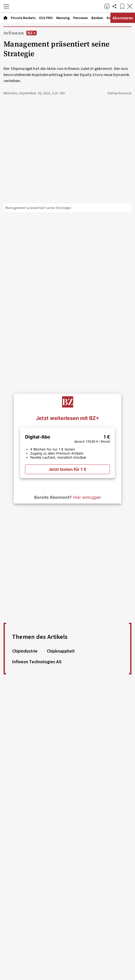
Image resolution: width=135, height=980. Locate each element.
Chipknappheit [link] (61, 651)
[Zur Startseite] (58, 6)
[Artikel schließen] (130, 6)
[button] (6, 6)
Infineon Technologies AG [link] (37, 662)
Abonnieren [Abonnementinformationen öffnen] (123, 18)
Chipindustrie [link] (25, 651)
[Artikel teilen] (114, 6)
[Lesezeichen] (122, 6)
